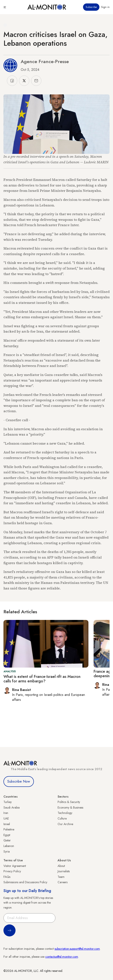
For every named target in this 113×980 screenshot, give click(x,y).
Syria (7, 851)
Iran (6, 813)
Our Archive (65, 824)
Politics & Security (69, 802)
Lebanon (9, 846)
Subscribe (91, 7)
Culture (62, 818)
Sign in (105, 7)
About (61, 866)
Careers (63, 882)
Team (61, 877)
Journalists (64, 871)
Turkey (8, 802)
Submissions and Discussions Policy (25, 882)
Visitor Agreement (15, 866)
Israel (7, 824)
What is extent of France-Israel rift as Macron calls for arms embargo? (42, 679)
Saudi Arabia (12, 807)
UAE (6, 818)
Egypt (7, 835)
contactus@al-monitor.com (62, 957)
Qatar (7, 840)
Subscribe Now (19, 781)
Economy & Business (70, 807)
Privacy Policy (12, 871)
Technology (65, 813)
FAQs (7, 877)
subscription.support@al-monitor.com (77, 949)
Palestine (9, 829)
